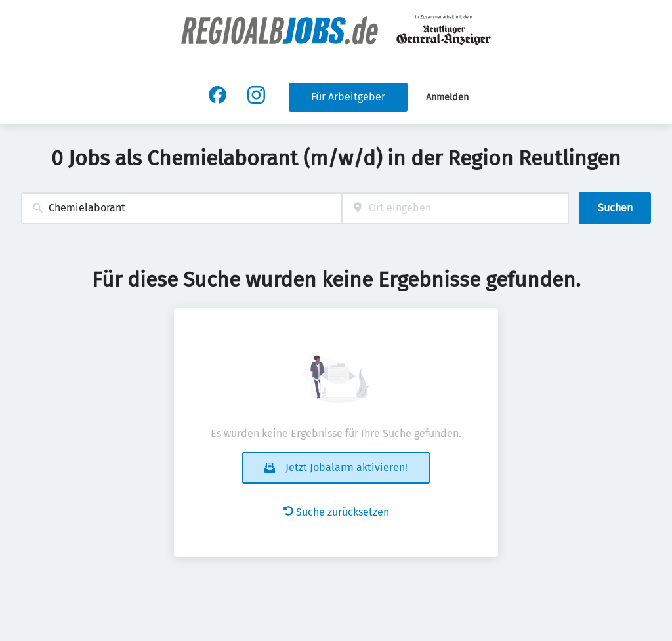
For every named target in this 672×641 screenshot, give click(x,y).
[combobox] (181, 208)
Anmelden (447, 97)
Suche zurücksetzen (336, 512)
